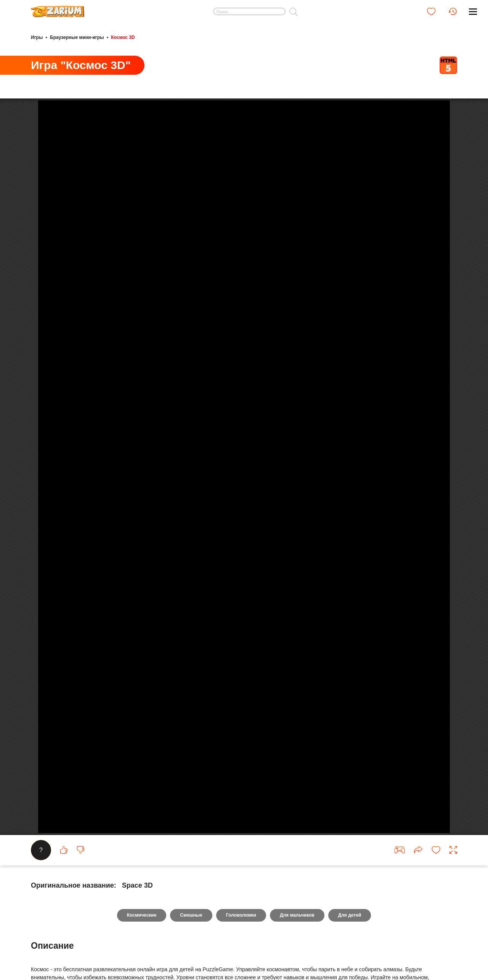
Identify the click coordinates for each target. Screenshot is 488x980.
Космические (142, 915)
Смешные (191, 915)
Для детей (350, 915)
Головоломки (241, 915)
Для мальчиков (297, 915)
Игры (37, 37)
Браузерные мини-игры (77, 37)
